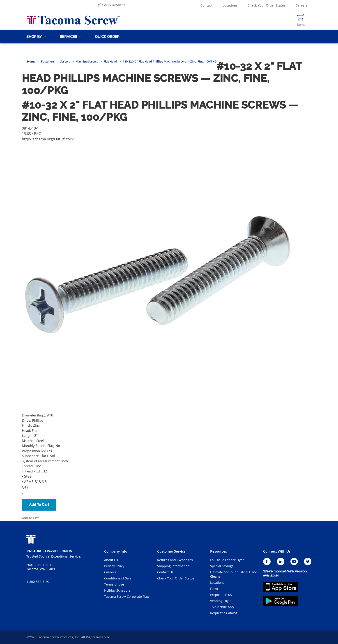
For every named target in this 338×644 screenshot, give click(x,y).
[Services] (68, 37)
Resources (218, 551)
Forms (215, 589)
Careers (301, 5)
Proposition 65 (221, 595)
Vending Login (221, 601)
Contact (207, 5)
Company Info (116, 551)
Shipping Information (173, 566)
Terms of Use (114, 584)
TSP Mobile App (222, 607)
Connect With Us (277, 551)
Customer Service (171, 551)
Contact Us (165, 572)
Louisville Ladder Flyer (227, 560)
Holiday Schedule (117, 590)
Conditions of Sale (118, 578)
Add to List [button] (30, 518)
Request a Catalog (224, 613)
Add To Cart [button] (39, 505)
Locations (230, 5)
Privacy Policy (114, 566)
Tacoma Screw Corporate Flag (126, 596)
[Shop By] (33, 37)
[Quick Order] (106, 37)
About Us (111, 560)
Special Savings (222, 566)
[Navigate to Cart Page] (301, 20)
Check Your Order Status (267, 5)
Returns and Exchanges (175, 560)
